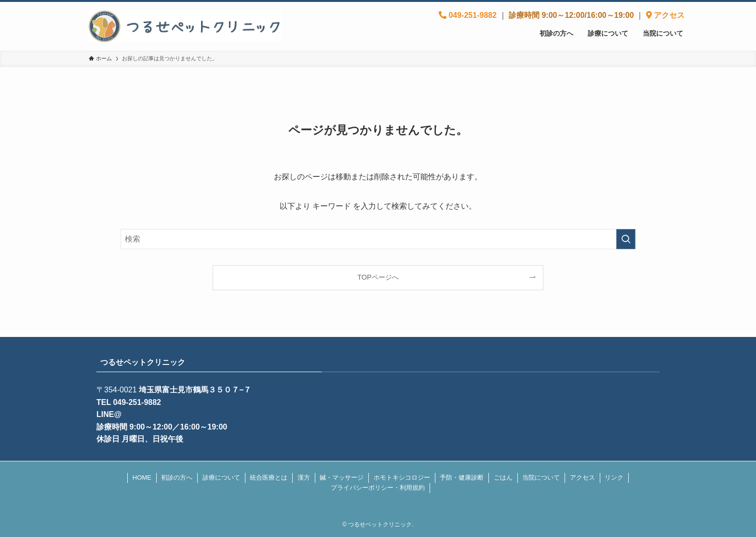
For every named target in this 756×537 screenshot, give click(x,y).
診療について (221, 477)
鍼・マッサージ (342, 477)
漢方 (304, 477)
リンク (614, 477)
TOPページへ (378, 277)
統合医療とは (269, 477)
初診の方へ (177, 477)
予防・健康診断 (462, 477)
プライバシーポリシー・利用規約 (378, 488)
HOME (142, 477)
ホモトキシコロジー (402, 477)
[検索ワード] (378, 239)
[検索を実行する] (626, 239)
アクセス (582, 477)
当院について (541, 477)
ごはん (503, 477)
